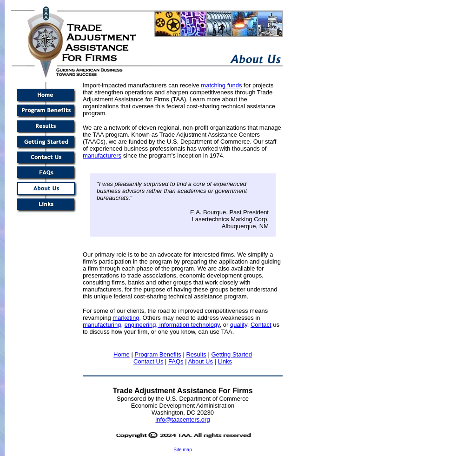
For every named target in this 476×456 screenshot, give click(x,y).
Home (122, 354)
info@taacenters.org (182, 420)
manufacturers (102, 155)
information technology (190, 325)
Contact (261, 325)
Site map (182, 450)
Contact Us (148, 361)
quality (239, 325)
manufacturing (102, 325)
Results (196, 354)
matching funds (221, 85)
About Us (200, 361)
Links (225, 361)
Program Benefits (158, 354)
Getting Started (231, 354)
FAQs (176, 361)
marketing (126, 318)
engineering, (142, 325)
